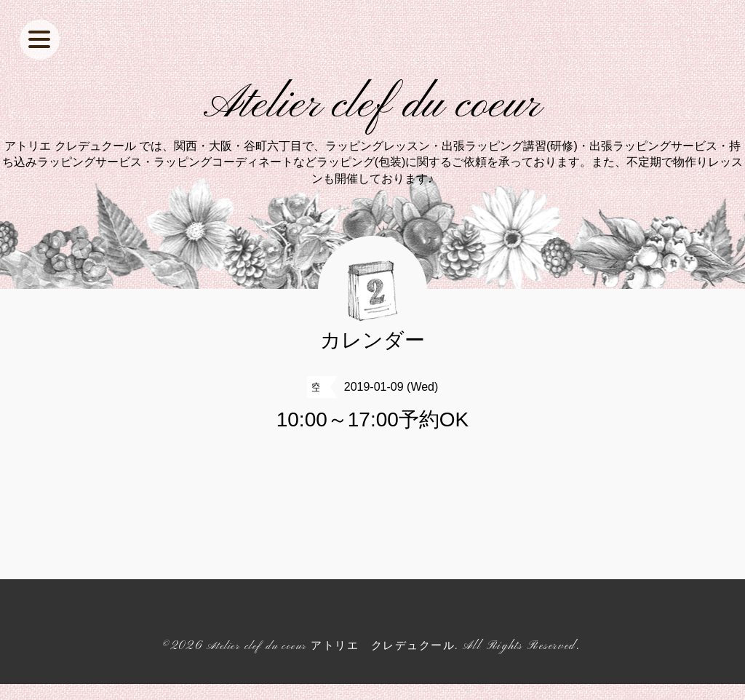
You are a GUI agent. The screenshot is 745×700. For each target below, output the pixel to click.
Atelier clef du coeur (373, 114)
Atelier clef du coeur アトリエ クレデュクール (331, 662)
